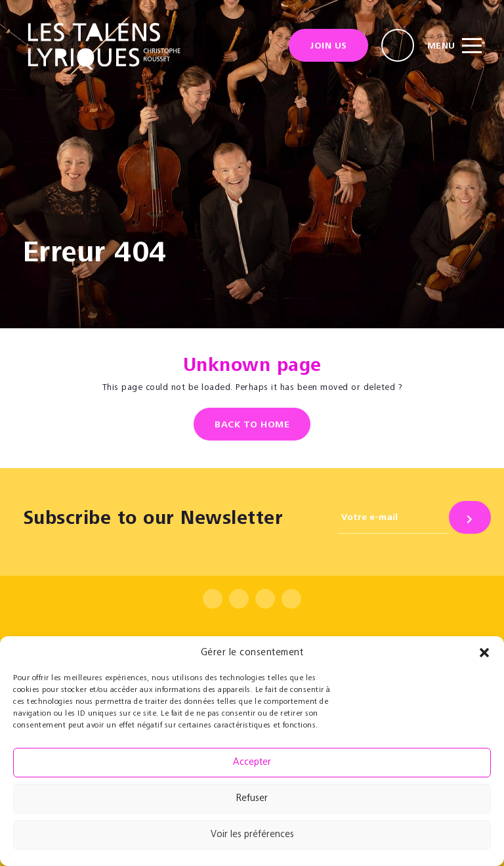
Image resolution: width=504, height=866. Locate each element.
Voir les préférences (252, 835)
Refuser (252, 799)
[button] (484, 653)
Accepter (252, 763)
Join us (328, 47)
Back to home (252, 425)
